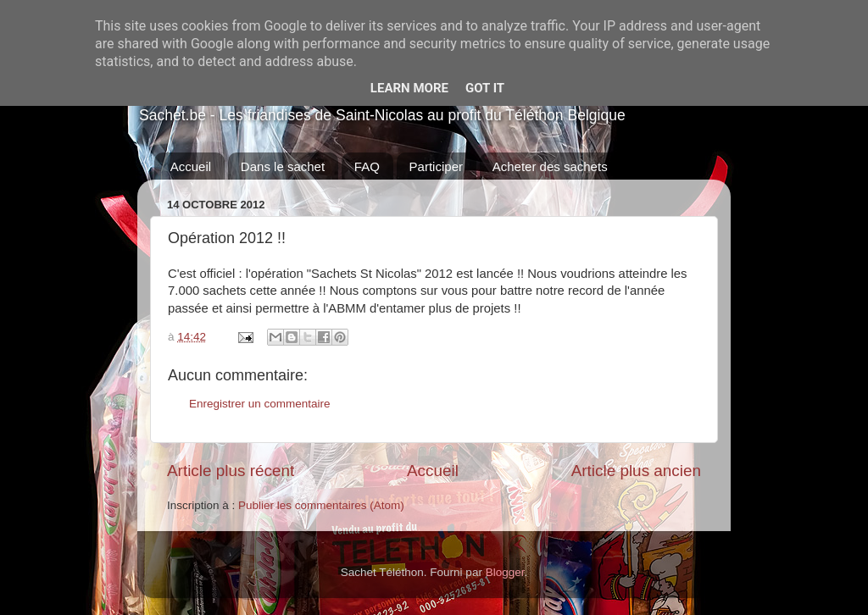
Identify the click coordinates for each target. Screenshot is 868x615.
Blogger (505, 572)
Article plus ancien (636, 471)
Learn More (409, 88)
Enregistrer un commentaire (260, 404)
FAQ (367, 166)
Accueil (191, 166)
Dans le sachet (283, 166)
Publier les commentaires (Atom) (321, 505)
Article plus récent (231, 471)
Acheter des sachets (550, 166)
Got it (485, 88)
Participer (436, 166)
